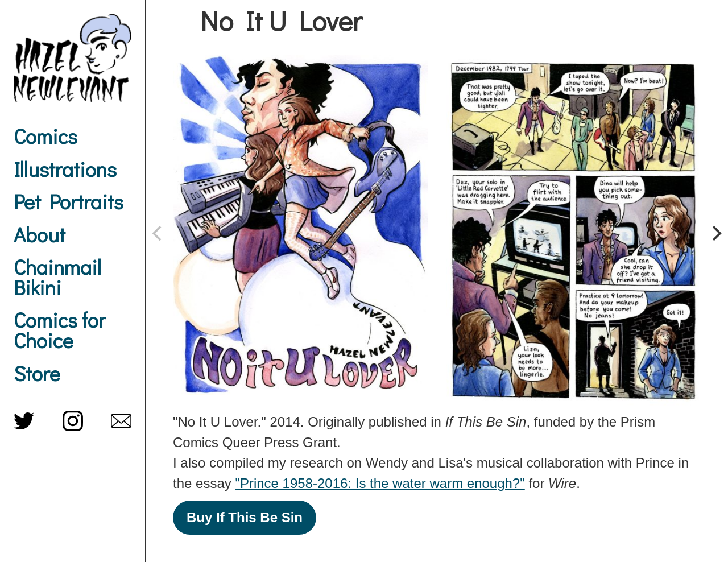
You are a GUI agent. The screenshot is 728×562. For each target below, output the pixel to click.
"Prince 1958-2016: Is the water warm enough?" (380, 483)
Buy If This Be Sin (245, 517)
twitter (24, 421)
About (40, 234)
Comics (45, 136)
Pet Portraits (69, 201)
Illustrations (65, 169)
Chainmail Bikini (57, 277)
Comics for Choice (59, 330)
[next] (715, 233)
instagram (73, 421)
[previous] (158, 233)
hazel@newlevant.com (121, 421)
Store (37, 373)
